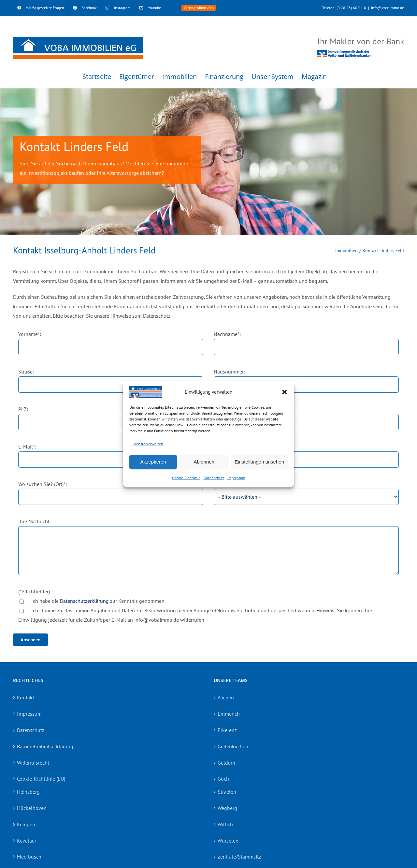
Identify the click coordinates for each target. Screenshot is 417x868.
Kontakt (26, 697)
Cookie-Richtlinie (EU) (41, 779)
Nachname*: (227, 334)
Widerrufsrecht (33, 763)
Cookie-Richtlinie (186, 478)
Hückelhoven (32, 808)
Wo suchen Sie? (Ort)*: (43, 484)
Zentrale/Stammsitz (239, 857)
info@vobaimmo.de (388, 8)
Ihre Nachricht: (35, 521)
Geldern (226, 763)
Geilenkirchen (233, 746)
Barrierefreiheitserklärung (45, 746)
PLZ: (23, 409)
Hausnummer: (229, 372)
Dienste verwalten (148, 444)
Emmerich (229, 714)
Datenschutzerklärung (84, 601)
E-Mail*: (27, 447)
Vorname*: (30, 334)
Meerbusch (29, 857)
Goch (223, 779)
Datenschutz (214, 478)
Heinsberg (28, 792)
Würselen (228, 841)
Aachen (226, 697)
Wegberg (227, 808)
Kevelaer (27, 841)
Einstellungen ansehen (259, 462)
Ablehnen (204, 462)
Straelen (227, 792)
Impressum (236, 478)
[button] (284, 392)
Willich (225, 824)
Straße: (26, 372)
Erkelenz (227, 730)
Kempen (26, 824)
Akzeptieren (153, 462)
